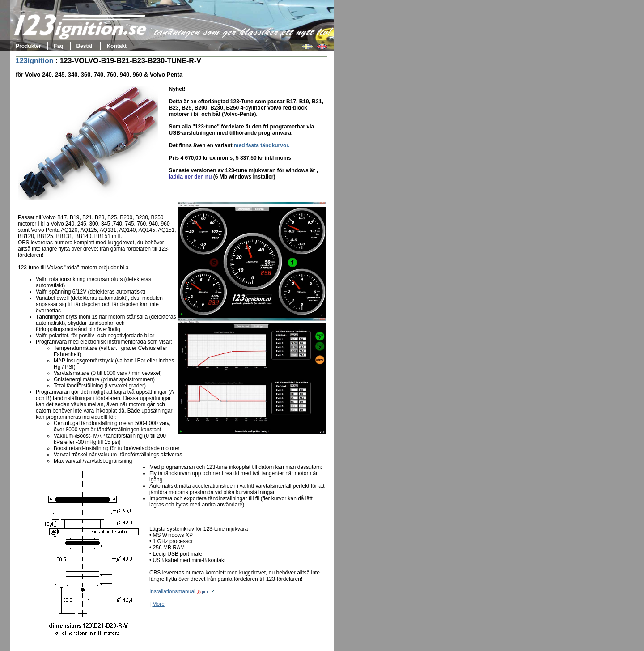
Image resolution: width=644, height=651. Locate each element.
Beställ (85, 46)
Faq (58, 46)
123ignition (34, 61)
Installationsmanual (182, 591)
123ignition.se (80, 29)
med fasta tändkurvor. (262, 145)
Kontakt (117, 46)
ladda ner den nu (190, 177)
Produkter (28, 46)
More (158, 604)
